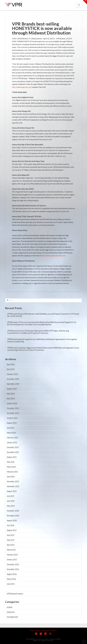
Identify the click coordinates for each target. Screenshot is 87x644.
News (38, 631)
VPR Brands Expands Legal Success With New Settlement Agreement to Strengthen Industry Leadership (42, 340)
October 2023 (12, 418)
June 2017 (11, 535)
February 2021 (12, 472)
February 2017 (12, 554)
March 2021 (11, 467)
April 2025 (11, 369)
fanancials (11, 612)
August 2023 (12, 423)
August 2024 (12, 389)
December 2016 (13, 564)
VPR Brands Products (15, 594)
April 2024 (11, 398)
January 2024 (12, 403)
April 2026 (11, 364)
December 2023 (13, 408)
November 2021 (13, 452)
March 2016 (11, 579)
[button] (79, 5)
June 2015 (11, 584)
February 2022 (12, 437)
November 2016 (13, 569)
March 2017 (11, 550)
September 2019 (13, 486)
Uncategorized (12, 617)
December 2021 (13, 447)
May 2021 (11, 462)
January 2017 (12, 559)
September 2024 (13, 384)
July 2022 (10, 428)
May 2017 (11, 540)
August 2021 (12, 457)
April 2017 (11, 545)
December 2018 (13, 511)
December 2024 (13, 379)
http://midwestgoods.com (22, 87)
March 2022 (11, 433)
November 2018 (13, 515)
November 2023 (13, 413)
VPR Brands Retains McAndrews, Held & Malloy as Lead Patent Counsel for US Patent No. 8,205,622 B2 (43, 315)
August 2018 (12, 520)
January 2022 (12, 442)
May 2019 (11, 506)
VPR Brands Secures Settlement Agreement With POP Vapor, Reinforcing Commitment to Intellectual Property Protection (38, 332)
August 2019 (12, 491)
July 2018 (10, 525)
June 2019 (11, 501)
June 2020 (11, 476)
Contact (54, 631)
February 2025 (12, 374)
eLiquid (10, 607)
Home (32, 631)
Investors (45, 631)
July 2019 (10, 496)
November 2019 (13, 481)
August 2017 (12, 530)
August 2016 (12, 574)
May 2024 (11, 394)
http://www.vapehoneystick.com (53, 256)
